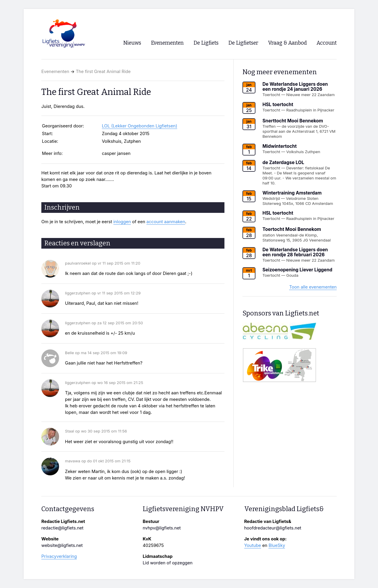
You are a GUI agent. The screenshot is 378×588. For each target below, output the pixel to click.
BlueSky (277, 545)
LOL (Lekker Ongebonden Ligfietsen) (140, 126)
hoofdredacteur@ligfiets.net (273, 528)
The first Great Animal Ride (103, 72)
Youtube (253, 545)
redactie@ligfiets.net (62, 528)
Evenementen (55, 72)
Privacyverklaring (59, 556)
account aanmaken (166, 222)
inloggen (122, 222)
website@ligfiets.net (62, 545)
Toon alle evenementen (313, 287)
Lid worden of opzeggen (168, 563)
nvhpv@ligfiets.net (162, 528)
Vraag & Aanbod (287, 43)
